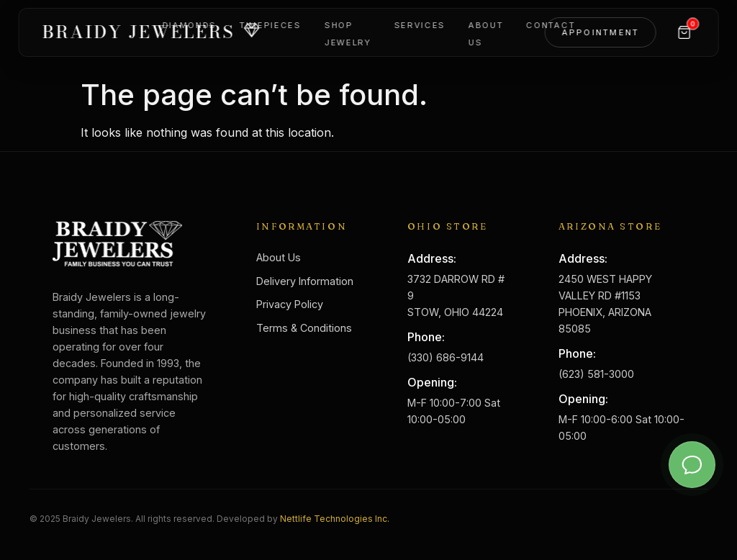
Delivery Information (305, 281)
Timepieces (271, 29)
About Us (279, 257)
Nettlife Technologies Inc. (335, 519)
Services (419, 29)
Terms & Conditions (304, 328)
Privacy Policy (290, 304)
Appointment (600, 36)
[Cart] (684, 36)
